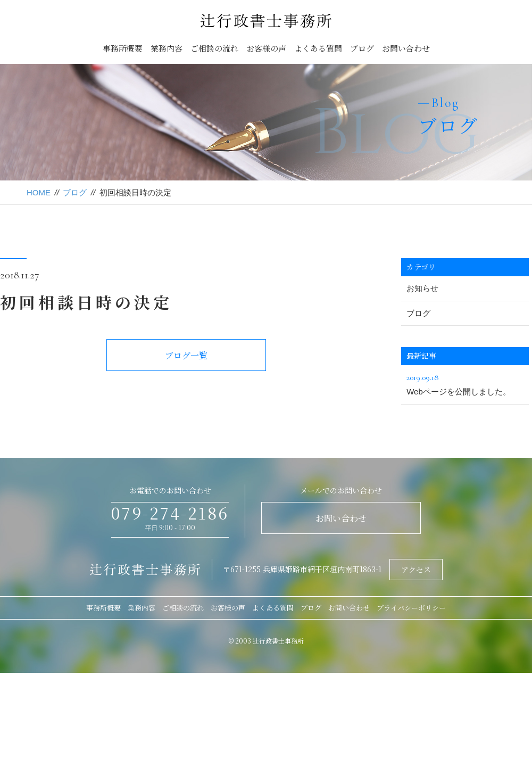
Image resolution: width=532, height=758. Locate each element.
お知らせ (422, 288)
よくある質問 (318, 48)
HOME (39, 192)
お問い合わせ (406, 48)
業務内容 (167, 48)
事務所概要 (123, 48)
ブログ (362, 48)
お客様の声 (266, 48)
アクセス (416, 570)
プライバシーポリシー (411, 608)
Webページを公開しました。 (465, 383)
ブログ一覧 (186, 355)
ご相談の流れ (214, 48)
